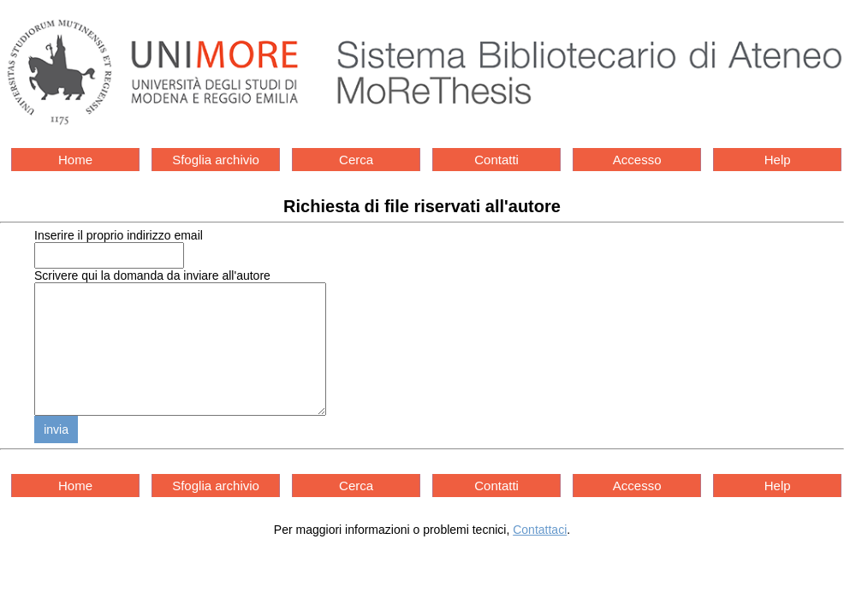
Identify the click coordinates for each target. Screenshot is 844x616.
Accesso (637, 160)
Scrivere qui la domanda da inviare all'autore (152, 275)
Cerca (356, 160)
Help (778, 160)
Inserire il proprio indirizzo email (119, 235)
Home (75, 160)
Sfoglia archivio (216, 160)
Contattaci (540, 555)
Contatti (496, 160)
